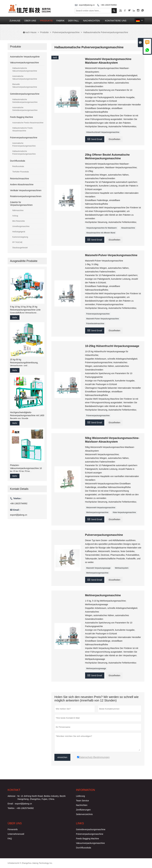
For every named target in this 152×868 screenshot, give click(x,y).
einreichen (62, 757)
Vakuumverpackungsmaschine (24, 63)
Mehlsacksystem (122, 568)
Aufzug (15, 216)
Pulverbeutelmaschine (95, 324)
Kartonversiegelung (20, 237)
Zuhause (15, 21)
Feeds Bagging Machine (22, 117)
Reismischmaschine (19, 179)
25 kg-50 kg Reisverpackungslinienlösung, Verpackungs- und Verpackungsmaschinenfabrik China (27, 363)
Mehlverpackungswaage (96, 668)
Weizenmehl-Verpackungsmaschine (101, 508)
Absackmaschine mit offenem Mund (101, 233)
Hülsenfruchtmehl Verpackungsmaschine (103, 132)
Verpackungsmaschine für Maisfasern (102, 228)
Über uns (30, 21)
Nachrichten (91, 21)
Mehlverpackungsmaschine (97, 512)
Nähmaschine (18, 210)
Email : (11, 804)
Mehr (15, 317)
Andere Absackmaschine (22, 184)
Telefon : (12, 808)
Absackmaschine (128, 228)
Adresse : (12, 796)
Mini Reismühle (19, 221)
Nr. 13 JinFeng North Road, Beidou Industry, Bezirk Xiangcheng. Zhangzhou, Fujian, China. (41, 798)
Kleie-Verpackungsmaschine (124, 512)
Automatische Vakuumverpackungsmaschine (25, 78)
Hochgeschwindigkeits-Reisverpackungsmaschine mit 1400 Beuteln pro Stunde (27, 415)
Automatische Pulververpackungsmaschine (24, 145)
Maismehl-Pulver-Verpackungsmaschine (103, 319)
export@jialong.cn (87, 5)
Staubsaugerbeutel (20, 248)
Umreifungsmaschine (21, 226)
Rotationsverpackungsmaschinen (26, 196)
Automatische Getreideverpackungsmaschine (25, 109)
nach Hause (30, 32)
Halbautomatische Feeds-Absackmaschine (23, 129)
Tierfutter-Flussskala (21, 172)
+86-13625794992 (109, 5)
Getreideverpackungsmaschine (25, 94)
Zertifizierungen (83, 810)
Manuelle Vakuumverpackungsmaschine (25, 86)
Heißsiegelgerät (19, 232)
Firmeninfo (13, 829)
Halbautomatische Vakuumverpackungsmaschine (25, 70)
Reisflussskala (18, 166)
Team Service (82, 801)
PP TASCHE (17, 242)
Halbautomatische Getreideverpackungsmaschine (25, 101)
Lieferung (80, 796)
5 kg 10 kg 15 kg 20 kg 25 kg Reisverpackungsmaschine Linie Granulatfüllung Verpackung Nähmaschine (25, 310)
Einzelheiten (114, 139)
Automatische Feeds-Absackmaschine (28, 123)
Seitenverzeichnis (84, 814)
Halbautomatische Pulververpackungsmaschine (24, 153)
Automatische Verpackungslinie (25, 57)
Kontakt (14, 790)
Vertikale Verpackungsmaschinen (26, 190)
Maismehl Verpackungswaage (98, 568)
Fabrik (60, 21)
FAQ (10, 839)
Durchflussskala (18, 161)
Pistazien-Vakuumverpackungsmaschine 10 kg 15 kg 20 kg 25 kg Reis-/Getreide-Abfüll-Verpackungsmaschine (26, 468)
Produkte (46, 21)
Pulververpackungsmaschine (66, 32)
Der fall (73, 21)
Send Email (95, 139)
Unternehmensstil (16, 834)
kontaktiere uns (116, 21)
